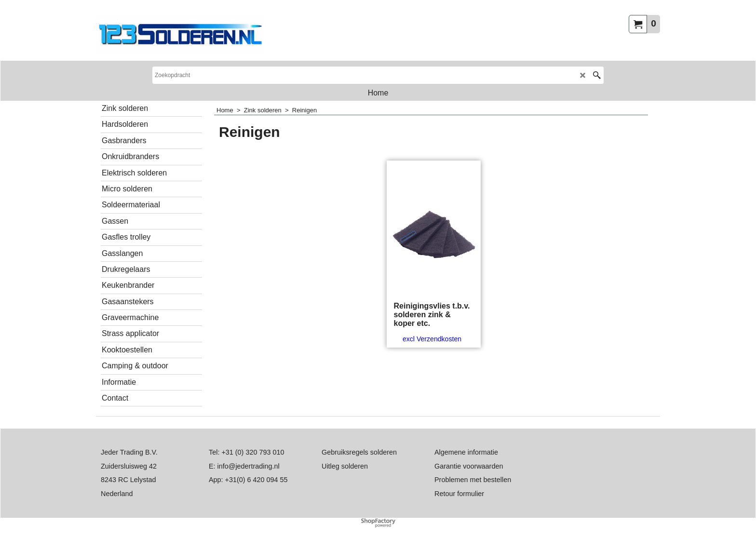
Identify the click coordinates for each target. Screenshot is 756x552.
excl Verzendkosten (432, 339)
